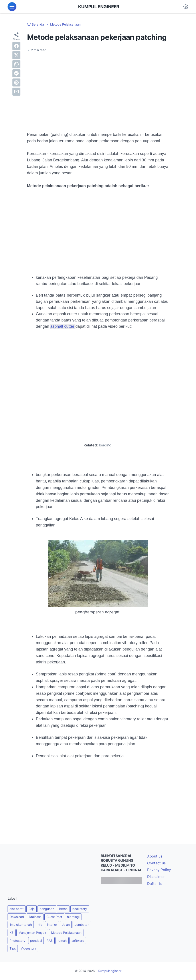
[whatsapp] (16, 64)
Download (17, 917)
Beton (63, 909)
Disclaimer (156, 877)
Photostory (17, 941)
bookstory (80, 909)
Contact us (156, 863)
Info (39, 925)
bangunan (47, 909)
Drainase (35, 917)
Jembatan (82, 925)
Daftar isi (155, 884)
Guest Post (54, 917)
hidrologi (73, 917)
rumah (62, 941)
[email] (16, 92)
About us (155, 856)
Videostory (28, 948)
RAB (50, 941)
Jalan (66, 925)
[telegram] (16, 73)
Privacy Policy (159, 870)
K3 (12, 933)
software (78, 941)
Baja (32, 909)
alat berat (17, 909)
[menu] (12, 7)
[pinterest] (16, 82)
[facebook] (16, 46)
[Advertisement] (98, 89)
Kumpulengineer (110, 971)
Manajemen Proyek (32, 933)
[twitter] (16, 55)
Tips (13, 948)
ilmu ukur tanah (21, 925)
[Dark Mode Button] (186, 7)
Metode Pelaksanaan (66, 933)
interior (52, 925)
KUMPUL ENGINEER (99, 7)
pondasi (36, 941)
